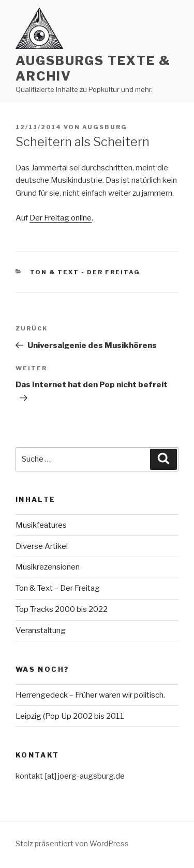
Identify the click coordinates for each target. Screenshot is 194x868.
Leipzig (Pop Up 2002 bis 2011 (70, 716)
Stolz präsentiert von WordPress (72, 843)
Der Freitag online (61, 218)
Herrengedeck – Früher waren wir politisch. (90, 695)
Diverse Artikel (42, 546)
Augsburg (105, 127)
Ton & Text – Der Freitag (58, 588)
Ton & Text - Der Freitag (85, 272)
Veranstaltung (41, 630)
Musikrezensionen (48, 567)
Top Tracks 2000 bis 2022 (62, 609)
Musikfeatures (41, 525)
